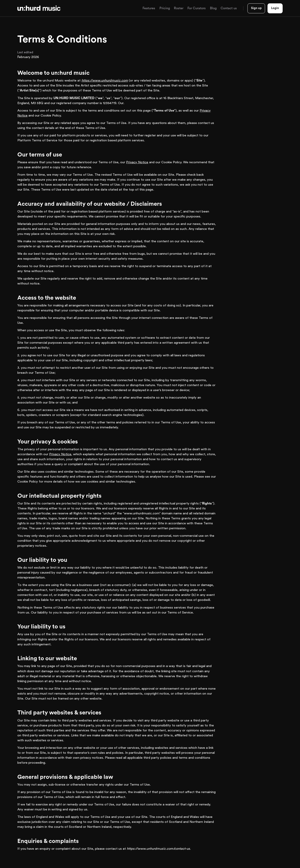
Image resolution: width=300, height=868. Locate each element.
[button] (149, 8)
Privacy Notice (137, 162)
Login (275, 8)
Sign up (256, 8)
